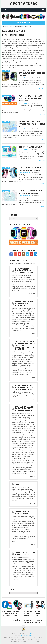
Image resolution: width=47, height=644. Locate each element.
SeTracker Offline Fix (11, 638)
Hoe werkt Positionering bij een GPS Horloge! (31, 192)
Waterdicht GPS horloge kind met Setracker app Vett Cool (30, 98)
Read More (42, 89)
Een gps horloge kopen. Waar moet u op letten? (30, 169)
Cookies (13, 640)
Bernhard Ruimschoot (25, 78)
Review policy (34, 642)
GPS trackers (24, 4)
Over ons (32, 638)
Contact (24, 638)
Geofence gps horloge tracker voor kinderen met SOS (32, 124)
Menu (5, 10)
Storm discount (27, 635)
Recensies (22, 640)
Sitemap (41, 638)
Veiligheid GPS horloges (19, 642)
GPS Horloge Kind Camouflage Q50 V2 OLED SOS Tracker (32, 73)
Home (37, 640)
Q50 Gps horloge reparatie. (31, 147)
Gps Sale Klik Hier (24, 23)
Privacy (30, 640)
